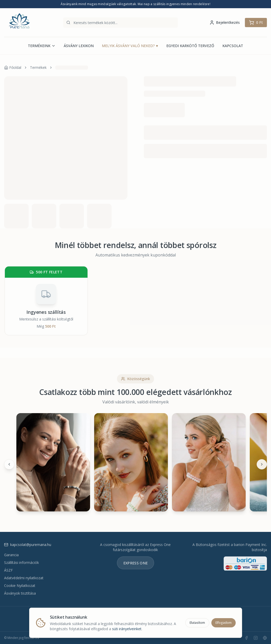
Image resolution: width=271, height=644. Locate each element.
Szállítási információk (21, 562)
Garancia (11, 555)
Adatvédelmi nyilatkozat (24, 578)
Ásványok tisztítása (20, 593)
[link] (72, 68)
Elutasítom (197, 622)
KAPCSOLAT (233, 46)
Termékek (38, 67)
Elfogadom (224, 622)
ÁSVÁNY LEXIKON (79, 46)
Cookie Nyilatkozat (20, 586)
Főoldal (13, 67)
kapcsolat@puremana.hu (28, 545)
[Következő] (262, 464)
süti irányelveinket (127, 628)
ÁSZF (8, 570)
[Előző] (9, 464)
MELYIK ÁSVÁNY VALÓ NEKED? (130, 46)
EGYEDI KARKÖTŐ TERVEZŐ (190, 46)
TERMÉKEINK (42, 46)
